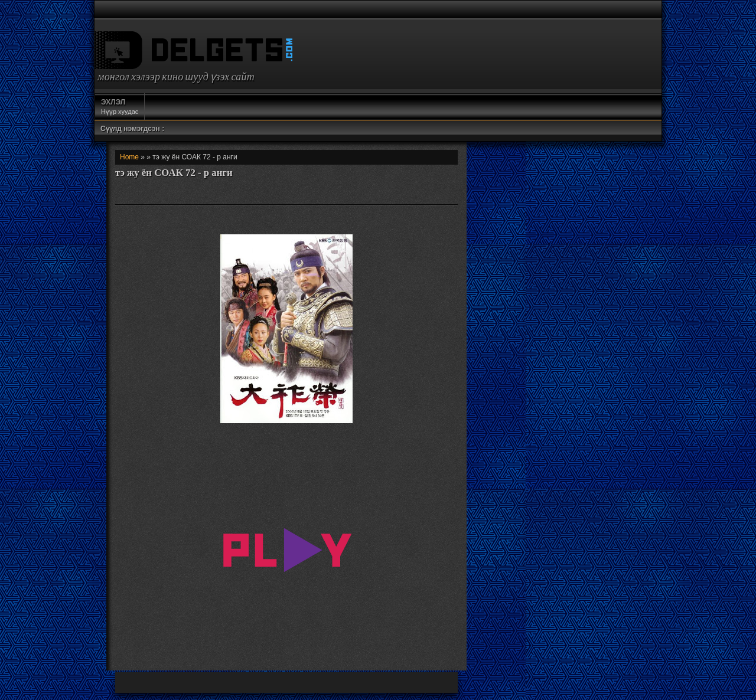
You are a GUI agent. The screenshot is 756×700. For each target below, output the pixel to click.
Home (129, 157)
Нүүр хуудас (120, 106)
